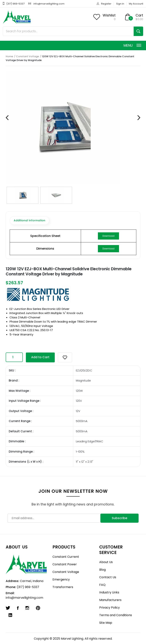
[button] (65, 357)
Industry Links (109, 592)
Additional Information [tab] (29, 220)
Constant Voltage (27, 56)
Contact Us (108, 577)
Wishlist (109, 15)
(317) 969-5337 (15, 4)
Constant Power (65, 564)
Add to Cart (40, 357)
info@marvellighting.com (49, 4)
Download (108, 236)
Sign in (120, 4)
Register (106, 4)
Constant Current (66, 557)
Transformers (63, 587)
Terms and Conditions (116, 615)
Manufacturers (110, 600)
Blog (102, 570)
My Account (136, 4)
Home (9, 56)
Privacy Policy (109, 608)
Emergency (61, 579)
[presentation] (7, 118)
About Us (106, 562)
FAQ (102, 585)
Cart (139, 15)
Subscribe (119, 518)
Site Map (106, 623)
